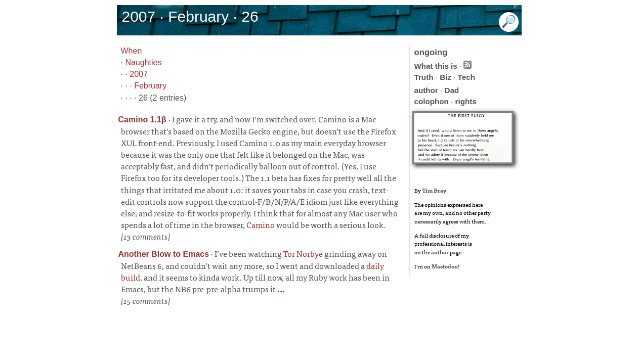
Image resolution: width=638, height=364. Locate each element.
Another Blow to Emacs (164, 254)
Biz (445, 77)
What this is (436, 66)
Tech (466, 77)
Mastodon (445, 266)
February (150, 86)
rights (466, 101)
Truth (424, 77)
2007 (139, 74)
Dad (452, 90)
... (280, 289)
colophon (432, 101)
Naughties (143, 62)
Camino (261, 224)
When (132, 51)
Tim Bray (434, 190)
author (426, 90)
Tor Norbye (303, 253)
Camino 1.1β (142, 120)
